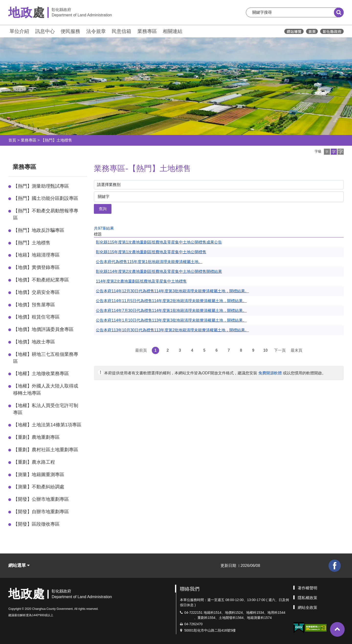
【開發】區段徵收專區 (36, 524)
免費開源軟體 (270, 373)
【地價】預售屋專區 (34, 305)
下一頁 (280, 350)
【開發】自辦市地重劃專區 (41, 512)
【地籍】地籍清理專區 (36, 255)
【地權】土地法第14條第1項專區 (47, 425)
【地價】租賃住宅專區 (36, 317)
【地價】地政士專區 (34, 342)
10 (265, 350)
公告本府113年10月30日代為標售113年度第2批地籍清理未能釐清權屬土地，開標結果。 (172, 330)
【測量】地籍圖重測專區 (39, 475)
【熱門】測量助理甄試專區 (41, 186)
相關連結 (173, 31)
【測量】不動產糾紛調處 (39, 487)
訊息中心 (45, 31)
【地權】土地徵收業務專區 (41, 373)
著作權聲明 (308, 588)
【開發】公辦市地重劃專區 (41, 499)
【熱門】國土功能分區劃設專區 (46, 198)
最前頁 (141, 350)
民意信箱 (121, 31)
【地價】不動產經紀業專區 (41, 280)
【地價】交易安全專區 (36, 292)
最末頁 (297, 350)
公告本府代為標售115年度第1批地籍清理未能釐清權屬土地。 (149, 262)
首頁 (12, 140)
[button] (327, 152)
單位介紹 (19, 31)
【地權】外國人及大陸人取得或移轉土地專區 (46, 389)
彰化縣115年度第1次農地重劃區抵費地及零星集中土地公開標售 (151, 252)
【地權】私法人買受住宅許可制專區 (46, 409)
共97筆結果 (104, 228)
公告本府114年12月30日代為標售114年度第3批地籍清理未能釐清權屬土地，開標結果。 (172, 291)
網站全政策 (308, 608)
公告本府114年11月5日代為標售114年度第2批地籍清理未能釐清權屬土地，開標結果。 (171, 301)
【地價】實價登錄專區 (36, 267)
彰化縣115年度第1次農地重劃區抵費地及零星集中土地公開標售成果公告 (159, 242)
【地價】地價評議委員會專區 (43, 329)
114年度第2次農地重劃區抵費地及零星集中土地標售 (141, 281)
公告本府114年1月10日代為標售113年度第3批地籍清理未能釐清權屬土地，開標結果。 (171, 320)
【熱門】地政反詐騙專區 (39, 230)
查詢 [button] (103, 209)
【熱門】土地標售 (56, 140)
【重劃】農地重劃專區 (36, 437)
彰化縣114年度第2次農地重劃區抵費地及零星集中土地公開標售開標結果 (159, 271)
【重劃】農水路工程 (34, 462)
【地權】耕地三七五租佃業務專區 (46, 358)
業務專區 (147, 31)
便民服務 (70, 31)
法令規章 (96, 31)
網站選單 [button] (19, 565)
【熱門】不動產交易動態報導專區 (46, 214)
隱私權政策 (308, 598)
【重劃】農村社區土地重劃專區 (46, 450)
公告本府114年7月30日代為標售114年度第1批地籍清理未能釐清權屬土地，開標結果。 (171, 311)
